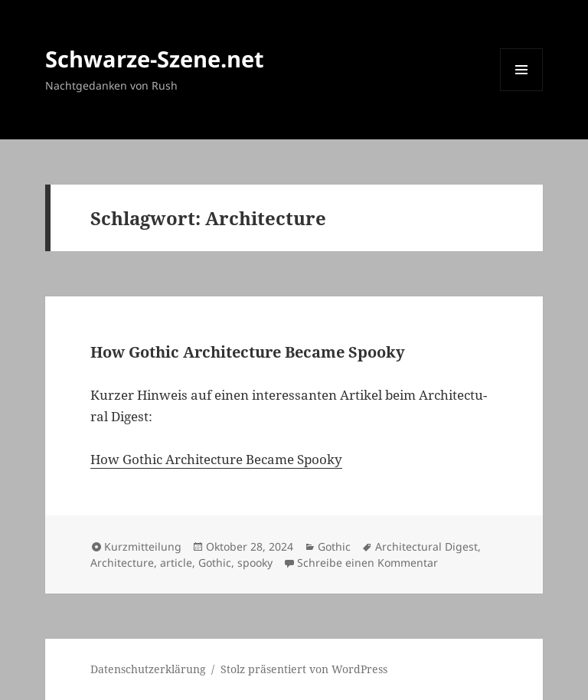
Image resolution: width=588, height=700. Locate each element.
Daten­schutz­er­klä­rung (148, 669)
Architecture (122, 563)
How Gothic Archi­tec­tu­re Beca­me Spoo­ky (248, 352)
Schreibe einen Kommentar (367, 563)
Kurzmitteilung (143, 546)
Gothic (334, 546)
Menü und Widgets (522, 91)
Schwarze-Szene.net (155, 59)
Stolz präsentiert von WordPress (304, 669)
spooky (255, 563)
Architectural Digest (426, 546)
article (176, 563)
